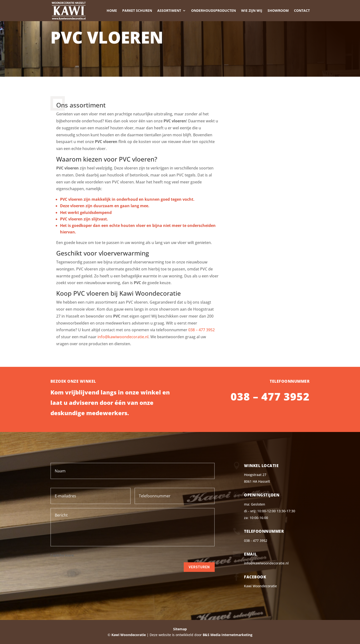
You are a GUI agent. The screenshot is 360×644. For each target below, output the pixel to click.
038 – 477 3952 (201, 330)
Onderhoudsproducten (214, 10)
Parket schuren (137, 10)
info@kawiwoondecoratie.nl (123, 337)
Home (112, 10)
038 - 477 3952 (256, 541)
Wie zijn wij (252, 10)
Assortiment (169, 10)
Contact (302, 10)
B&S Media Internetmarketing (228, 635)
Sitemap (180, 629)
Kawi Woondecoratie (260, 586)
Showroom (278, 10)
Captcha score (62, 555)
